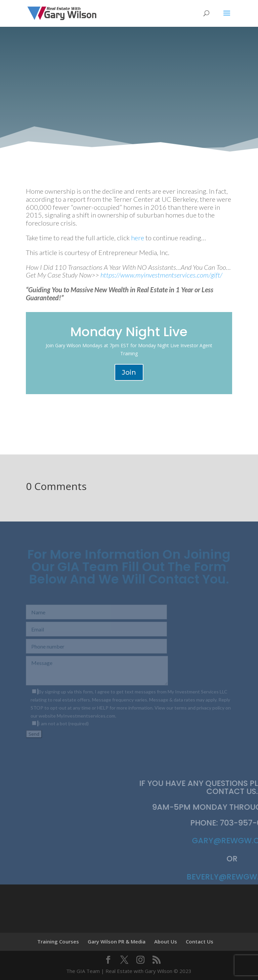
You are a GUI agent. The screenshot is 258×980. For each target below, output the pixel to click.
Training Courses (58, 941)
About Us (166, 941)
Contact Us (200, 941)
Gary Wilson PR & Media (117, 941)
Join (129, 372)
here (138, 238)
